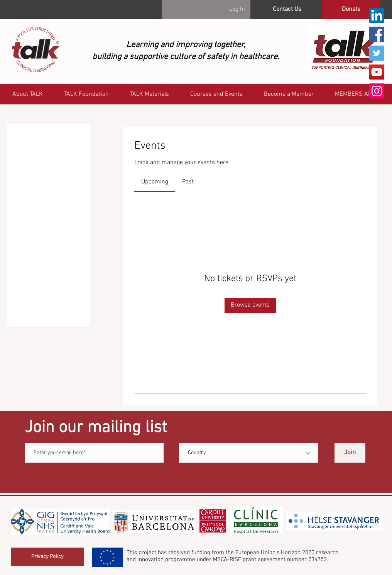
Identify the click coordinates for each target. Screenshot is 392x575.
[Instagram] (377, 91)
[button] (357, 94)
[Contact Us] (287, 9)
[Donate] (351, 9)
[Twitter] (377, 53)
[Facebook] (377, 34)
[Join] (350, 453)
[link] (155, 182)
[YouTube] (377, 72)
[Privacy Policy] (47, 557)
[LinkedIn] (377, 15)
